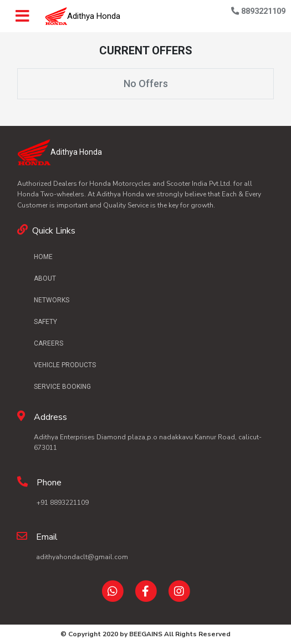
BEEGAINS (146, 634)
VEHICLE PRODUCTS (65, 365)
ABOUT (45, 278)
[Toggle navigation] (27, 16)
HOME (43, 257)
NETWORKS (52, 300)
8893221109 (258, 11)
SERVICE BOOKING (62, 387)
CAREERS (48, 343)
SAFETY (45, 322)
